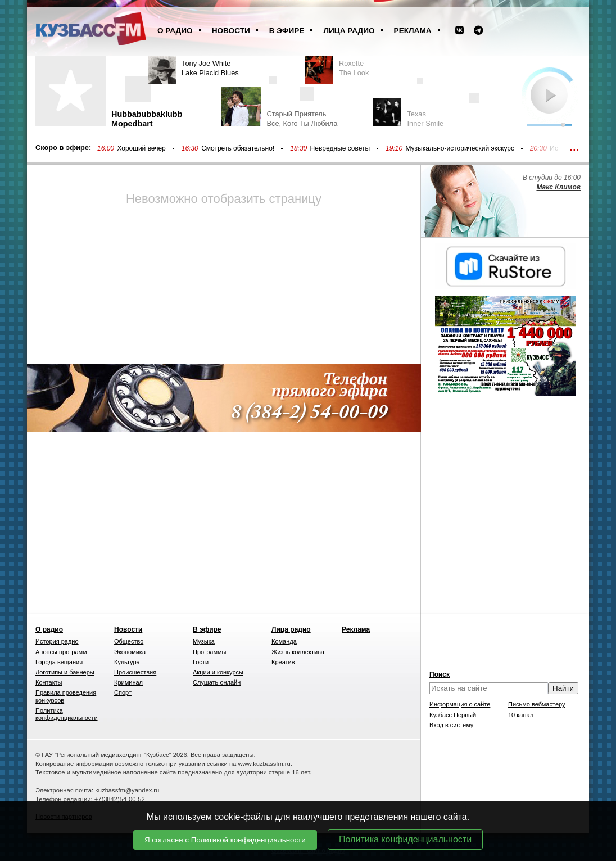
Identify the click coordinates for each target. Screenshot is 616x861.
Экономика (130, 652)
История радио (57, 641)
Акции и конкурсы (218, 672)
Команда (284, 641)
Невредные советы (340, 148)
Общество (129, 641)
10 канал (521, 715)
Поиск (440, 674)
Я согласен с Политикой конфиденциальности (225, 840)
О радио (175, 31)
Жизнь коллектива (298, 652)
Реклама (413, 31)
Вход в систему (451, 725)
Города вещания (59, 662)
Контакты (49, 682)
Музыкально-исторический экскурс (459, 148)
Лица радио (349, 31)
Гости (201, 662)
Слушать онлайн (217, 682)
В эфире (287, 31)
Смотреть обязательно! (238, 148)
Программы (209, 652)
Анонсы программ (61, 652)
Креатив (283, 662)
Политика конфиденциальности (405, 839)
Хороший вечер (141, 148)
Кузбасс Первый (453, 715)
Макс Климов (558, 187)
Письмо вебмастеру (537, 704)
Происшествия (135, 672)
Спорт (123, 692)
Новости (231, 31)
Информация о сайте (460, 704)
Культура (127, 662)
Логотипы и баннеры (65, 672)
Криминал (128, 682)
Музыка (204, 641)
